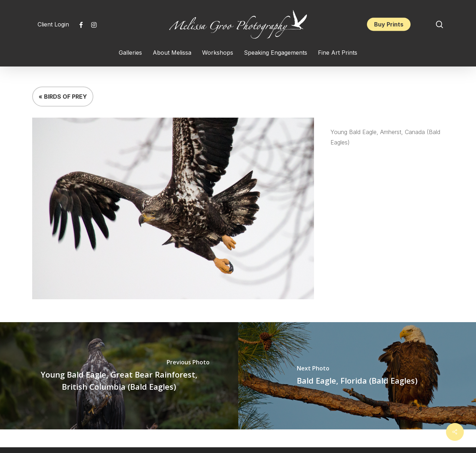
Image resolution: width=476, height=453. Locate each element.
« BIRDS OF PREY (63, 97)
